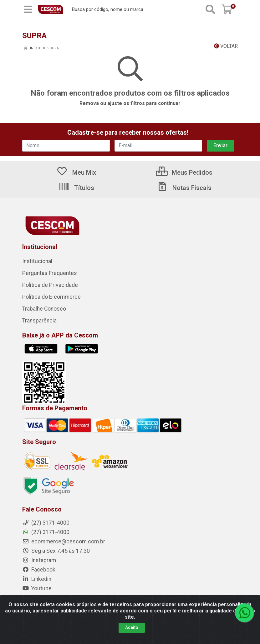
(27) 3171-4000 (46, 532)
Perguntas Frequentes (50, 273)
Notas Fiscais (184, 188)
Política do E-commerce (51, 297)
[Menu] (28, 9)
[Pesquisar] (210, 9)
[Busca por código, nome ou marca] (135, 9)
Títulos (76, 188)
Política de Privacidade (50, 285)
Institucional (37, 261)
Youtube (37, 588)
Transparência (39, 321)
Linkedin (37, 579)
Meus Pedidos (184, 172)
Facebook (39, 570)
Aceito (132, 627)
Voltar (226, 46)
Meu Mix (76, 172)
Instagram (39, 560)
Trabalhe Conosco (44, 309)
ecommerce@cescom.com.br (64, 542)
